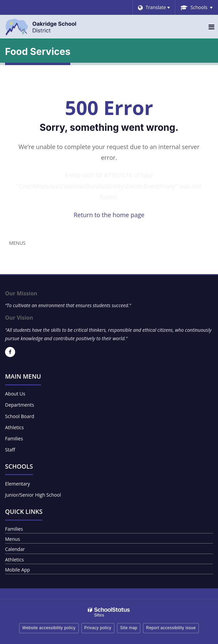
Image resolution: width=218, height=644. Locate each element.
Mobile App (17, 570)
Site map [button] (129, 628)
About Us (15, 394)
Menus (17, 243)
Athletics (14, 427)
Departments (20, 405)
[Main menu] (211, 27)
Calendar (15, 549)
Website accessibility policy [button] (49, 628)
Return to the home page (109, 215)
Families (14, 438)
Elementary (17, 484)
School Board (20, 416)
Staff (10, 450)
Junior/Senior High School (33, 495)
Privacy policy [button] (98, 628)
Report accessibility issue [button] (171, 628)
